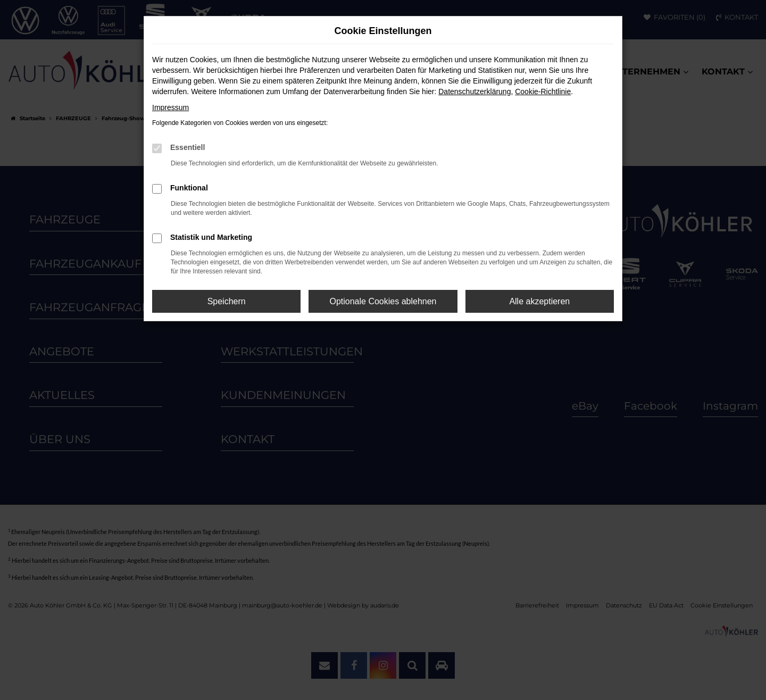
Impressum (170, 107)
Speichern (227, 301)
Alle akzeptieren (539, 301)
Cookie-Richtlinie (543, 91)
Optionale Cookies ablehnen (383, 301)
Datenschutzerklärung (474, 91)
